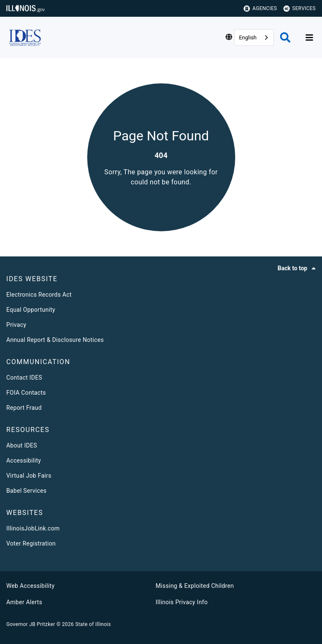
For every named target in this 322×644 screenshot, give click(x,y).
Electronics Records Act (39, 295)
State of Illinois (93, 624)
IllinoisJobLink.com (33, 528)
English (248, 38)
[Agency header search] (285, 38)
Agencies (260, 9)
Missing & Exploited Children (195, 586)
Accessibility (24, 460)
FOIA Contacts (26, 393)
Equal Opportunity (31, 310)
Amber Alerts (24, 602)
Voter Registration (31, 543)
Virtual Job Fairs (29, 476)
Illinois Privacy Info (182, 602)
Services (300, 9)
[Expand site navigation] (309, 38)
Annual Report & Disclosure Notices (55, 340)
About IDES (22, 445)
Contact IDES (24, 378)
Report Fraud (24, 408)
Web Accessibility (30, 586)
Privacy (16, 325)
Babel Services (26, 491)
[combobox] (254, 38)
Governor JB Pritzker (31, 624)
